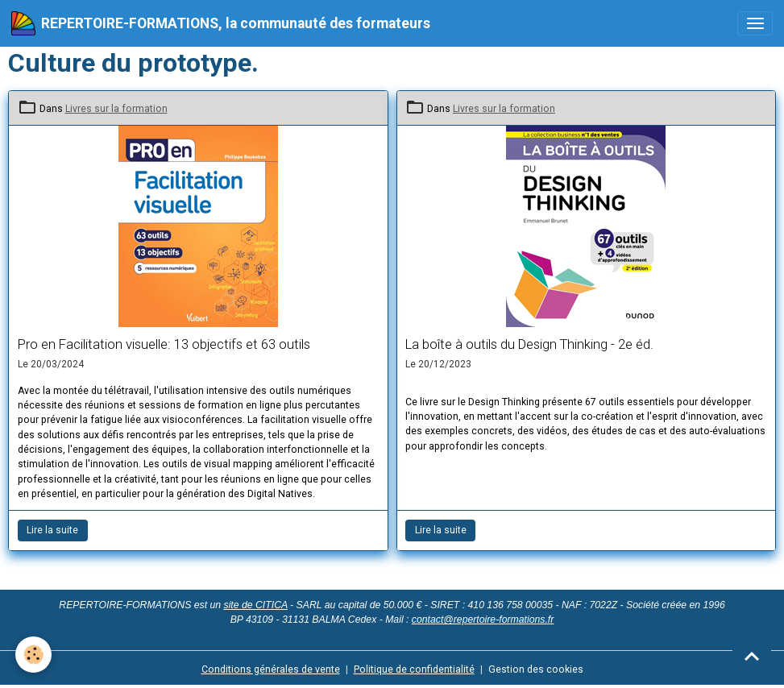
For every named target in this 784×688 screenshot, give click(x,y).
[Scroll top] (752, 656)
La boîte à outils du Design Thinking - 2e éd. (529, 344)
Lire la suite (52, 530)
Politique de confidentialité (414, 669)
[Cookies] (34, 655)
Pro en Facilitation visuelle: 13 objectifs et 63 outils (164, 344)
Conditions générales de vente (271, 669)
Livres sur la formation (116, 109)
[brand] (221, 23)
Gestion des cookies (536, 669)
